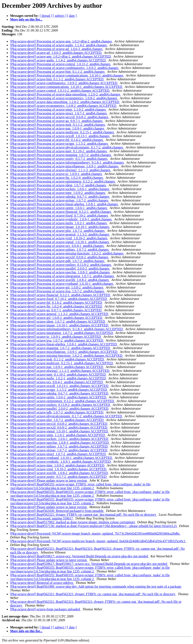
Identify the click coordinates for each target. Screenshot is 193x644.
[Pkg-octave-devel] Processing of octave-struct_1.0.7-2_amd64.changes (59, 113)
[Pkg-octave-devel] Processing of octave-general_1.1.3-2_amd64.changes (60, 234)
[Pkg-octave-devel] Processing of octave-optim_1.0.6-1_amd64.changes (59, 208)
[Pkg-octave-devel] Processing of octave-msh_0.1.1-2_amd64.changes (58, 125)
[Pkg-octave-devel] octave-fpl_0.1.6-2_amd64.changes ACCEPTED (56, 303)
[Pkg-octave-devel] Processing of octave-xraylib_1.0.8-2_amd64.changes (60, 280)
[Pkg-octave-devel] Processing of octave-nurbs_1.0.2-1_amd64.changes (59, 223)
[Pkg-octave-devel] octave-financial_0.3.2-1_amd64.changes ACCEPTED (60, 295)
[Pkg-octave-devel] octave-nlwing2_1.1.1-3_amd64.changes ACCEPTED (60, 371)
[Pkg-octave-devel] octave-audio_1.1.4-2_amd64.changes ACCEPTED (58, 60)
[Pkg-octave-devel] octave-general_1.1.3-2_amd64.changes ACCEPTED (60, 314)
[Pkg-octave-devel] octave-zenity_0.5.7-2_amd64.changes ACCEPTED (59, 477)
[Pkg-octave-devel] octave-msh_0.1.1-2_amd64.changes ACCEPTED (57, 359)
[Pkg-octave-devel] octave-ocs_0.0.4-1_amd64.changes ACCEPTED (57, 382)
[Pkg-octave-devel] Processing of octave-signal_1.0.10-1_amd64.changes (60, 242)
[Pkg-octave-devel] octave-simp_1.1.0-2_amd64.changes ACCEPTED (58, 435)
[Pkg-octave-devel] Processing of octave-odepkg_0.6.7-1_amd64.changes (60, 197)
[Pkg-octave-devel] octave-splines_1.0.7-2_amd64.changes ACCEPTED (59, 446)
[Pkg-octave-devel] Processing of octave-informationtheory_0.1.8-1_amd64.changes (67, 162)
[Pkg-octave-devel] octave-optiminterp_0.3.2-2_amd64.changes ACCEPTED (62, 401)
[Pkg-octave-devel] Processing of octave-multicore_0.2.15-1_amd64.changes (62, 132)
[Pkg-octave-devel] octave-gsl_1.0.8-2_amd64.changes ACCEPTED (57, 318)
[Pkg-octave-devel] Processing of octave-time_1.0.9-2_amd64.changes (58, 193)
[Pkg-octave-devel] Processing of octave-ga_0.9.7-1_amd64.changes (57, 121)
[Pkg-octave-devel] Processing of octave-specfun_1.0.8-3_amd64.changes (60, 272)
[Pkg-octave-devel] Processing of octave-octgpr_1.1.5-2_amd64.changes (59, 144)
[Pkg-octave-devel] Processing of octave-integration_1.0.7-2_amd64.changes (62, 276)
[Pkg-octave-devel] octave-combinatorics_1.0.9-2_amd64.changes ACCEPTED (64, 83)
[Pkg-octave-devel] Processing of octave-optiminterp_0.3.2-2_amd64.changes (63, 181)
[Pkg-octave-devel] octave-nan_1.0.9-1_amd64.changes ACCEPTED (57, 367)
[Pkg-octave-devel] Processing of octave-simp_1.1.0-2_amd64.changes (58, 109)
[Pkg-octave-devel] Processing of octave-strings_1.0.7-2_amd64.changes (60, 200)
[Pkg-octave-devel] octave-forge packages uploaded (45, 609)
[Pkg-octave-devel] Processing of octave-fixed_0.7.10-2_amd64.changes (59, 215)
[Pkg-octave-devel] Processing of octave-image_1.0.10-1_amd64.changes (60, 227)
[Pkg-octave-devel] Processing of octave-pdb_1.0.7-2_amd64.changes (58, 261)
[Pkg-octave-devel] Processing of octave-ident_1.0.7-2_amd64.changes (58, 185)
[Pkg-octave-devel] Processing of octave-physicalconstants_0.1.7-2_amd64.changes (67, 147)
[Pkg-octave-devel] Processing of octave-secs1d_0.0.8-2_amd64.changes (60, 117)
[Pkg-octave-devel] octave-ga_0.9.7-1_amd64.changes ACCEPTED (56, 310)
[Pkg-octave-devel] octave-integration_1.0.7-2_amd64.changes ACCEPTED (62, 333)
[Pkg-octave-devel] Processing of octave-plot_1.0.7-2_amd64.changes (58, 231)
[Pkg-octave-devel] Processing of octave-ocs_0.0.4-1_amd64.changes (57, 246)
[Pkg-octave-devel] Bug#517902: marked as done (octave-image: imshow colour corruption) (73, 522)
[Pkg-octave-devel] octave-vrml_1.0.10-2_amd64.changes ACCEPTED (59, 469)
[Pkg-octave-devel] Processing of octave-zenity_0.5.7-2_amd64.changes (59, 159)
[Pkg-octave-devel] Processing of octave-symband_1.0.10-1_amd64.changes (62, 284)
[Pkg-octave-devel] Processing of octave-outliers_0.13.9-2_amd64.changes (61, 265)
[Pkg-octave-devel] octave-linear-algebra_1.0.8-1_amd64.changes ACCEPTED (64, 344)
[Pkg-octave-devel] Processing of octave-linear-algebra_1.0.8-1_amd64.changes (64, 204)
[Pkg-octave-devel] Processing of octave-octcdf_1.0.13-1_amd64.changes (60, 136)
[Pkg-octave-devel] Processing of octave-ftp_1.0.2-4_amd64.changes (57, 178)
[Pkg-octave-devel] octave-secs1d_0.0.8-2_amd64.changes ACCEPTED (59, 424)
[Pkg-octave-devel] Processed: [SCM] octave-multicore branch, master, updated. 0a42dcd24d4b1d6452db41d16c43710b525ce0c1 (98, 541)
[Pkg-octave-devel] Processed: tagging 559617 (42, 518)
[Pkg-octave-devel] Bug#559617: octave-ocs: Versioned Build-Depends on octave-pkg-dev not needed (79, 556)
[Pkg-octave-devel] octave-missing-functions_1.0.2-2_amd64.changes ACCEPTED (67, 356)
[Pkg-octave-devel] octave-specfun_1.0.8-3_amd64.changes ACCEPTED (60, 443)
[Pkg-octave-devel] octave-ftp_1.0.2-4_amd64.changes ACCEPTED (56, 306)
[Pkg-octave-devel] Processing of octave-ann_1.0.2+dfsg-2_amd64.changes (61, 41)
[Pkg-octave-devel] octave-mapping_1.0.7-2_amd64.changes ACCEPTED (60, 348)
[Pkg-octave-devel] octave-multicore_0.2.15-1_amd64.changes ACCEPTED (62, 363)
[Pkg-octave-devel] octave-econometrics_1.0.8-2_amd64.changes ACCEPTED (64, 106)
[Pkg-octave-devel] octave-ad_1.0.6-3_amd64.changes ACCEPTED (56, 53)
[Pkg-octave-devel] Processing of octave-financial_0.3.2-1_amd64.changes (61, 212)
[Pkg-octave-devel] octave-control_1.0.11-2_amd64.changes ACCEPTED (60, 91)
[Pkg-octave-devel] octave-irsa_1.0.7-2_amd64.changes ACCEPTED (57, 340)
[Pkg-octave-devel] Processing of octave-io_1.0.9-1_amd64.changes (56, 174)
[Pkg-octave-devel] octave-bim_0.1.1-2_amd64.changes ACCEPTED (57, 79)
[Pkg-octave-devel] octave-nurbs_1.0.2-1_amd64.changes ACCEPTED (58, 378)
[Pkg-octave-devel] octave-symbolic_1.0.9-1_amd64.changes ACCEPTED (61, 462)
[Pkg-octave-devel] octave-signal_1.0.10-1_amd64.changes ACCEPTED (59, 431)
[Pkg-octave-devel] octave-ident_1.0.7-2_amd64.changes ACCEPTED (58, 321)
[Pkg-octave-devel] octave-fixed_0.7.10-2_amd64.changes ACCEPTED (59, 299)
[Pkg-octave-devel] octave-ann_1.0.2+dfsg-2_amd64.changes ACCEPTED (61, 56)
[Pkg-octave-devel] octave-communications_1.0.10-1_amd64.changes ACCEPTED (67, 87)
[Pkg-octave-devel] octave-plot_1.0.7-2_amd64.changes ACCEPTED (57, 420)
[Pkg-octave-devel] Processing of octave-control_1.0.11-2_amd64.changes (61, 64)
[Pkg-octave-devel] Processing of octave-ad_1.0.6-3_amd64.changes (57, 49)
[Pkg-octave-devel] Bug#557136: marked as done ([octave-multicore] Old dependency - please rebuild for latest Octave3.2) (94, 526)
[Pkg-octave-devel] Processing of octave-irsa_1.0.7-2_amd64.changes (58, 291)
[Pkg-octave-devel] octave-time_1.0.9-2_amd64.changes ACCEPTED (58, 465)
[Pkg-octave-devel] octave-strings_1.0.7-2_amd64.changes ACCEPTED (59, 450)
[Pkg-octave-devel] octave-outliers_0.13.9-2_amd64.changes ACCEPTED (60, 405)
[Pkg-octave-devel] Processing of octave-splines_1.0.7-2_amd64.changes (60, 250)
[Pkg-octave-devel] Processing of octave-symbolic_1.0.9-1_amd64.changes (61, 219)
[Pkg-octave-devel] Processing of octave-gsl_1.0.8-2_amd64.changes (57, 287)
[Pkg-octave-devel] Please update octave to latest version (49, 480)
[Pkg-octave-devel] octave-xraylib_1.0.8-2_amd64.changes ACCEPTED (59, 473)
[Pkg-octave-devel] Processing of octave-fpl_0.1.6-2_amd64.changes (57, 140)
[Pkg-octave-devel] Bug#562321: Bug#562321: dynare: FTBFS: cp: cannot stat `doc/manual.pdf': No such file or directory (93, 594)
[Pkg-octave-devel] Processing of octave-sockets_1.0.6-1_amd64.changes (60, 189)
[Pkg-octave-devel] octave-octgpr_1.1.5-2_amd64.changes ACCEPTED (59, 390)
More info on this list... (26, 19)
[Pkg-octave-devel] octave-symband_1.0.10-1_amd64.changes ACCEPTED (62, 458)
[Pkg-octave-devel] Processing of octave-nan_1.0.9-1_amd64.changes (58, 128)
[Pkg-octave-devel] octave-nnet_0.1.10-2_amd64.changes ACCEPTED (58, 374)
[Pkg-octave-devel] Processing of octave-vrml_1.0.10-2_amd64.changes (59, 238)
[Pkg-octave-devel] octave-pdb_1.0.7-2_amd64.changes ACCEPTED (57, 412)
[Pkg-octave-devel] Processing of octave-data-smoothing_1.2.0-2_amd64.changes (66, 94)
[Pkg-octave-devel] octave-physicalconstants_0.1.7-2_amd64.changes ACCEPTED (66, 416)
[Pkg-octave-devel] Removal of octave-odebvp (42, 583)
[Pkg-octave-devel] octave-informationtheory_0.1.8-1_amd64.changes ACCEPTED (67, 329)
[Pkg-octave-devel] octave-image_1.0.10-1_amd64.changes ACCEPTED (60, 325)
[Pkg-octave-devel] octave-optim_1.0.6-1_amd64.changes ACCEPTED (58, 397)
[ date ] (72, 16)
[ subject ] (60, 16)
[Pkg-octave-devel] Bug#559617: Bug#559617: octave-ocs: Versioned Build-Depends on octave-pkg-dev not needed (89, 564)
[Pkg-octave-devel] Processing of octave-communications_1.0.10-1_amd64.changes (67, 75)
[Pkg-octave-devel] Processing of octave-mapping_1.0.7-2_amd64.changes (61, 155)
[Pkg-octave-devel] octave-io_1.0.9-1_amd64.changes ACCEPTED (56, 337)
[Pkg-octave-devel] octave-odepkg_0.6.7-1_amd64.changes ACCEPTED (60, 393)
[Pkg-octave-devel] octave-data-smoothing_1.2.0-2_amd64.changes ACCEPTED (65, 102)
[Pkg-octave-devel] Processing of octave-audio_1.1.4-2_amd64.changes (59, 45)
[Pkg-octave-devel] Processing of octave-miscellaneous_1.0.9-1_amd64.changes (65, 166)
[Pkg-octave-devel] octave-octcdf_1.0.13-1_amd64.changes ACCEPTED (60, 386)
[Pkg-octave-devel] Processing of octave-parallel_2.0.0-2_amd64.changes (60, 268)
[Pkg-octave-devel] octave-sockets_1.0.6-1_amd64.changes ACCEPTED (60, 439)
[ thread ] (46, 16)
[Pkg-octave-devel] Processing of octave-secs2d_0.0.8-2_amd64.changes (60, 257)
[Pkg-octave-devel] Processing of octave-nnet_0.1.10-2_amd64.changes (59, 151)
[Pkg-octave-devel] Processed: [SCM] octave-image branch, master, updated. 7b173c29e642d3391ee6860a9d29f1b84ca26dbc (95, 533)
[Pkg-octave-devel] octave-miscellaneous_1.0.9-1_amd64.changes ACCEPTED (64, 352)
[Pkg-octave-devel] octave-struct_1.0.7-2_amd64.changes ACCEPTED (58, 454)
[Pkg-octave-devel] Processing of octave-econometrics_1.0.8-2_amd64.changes (64, 98)
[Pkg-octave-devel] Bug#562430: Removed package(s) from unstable (57, 511)
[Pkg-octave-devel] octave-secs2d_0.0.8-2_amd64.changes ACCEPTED (59, 427)
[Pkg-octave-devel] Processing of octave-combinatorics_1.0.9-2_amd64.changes (65, 68)
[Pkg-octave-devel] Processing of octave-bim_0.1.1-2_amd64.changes (58, 72)
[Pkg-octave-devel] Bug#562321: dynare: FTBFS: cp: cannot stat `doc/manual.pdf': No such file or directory (84, 515)
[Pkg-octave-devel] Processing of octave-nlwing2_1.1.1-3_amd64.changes (61, 170)
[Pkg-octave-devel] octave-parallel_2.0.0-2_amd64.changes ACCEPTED (60, 409)
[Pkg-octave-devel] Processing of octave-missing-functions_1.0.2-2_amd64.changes (67, 253)
